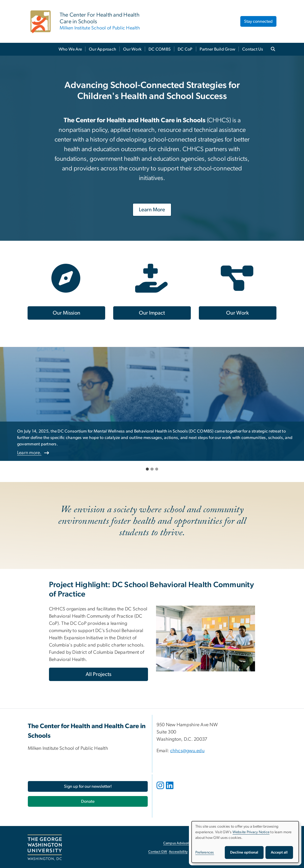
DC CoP (185, 49)
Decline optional (244, 852)
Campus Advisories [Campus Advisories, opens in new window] (178, 843)
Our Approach (102, 49)
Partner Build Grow (218, 49)
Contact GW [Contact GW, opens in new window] (158, 852)
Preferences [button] (205, 852)
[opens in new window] (161, 789)
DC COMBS (160, 49)
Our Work (132, 49)
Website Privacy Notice (251, 832)
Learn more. (29, 453)
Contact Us (253, 49)
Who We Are (70, 49)
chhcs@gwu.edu (187, 751)
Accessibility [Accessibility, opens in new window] (178, 852)
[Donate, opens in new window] (88, 801)
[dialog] (245, 842)
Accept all (279, 852)
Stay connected (258, 21)
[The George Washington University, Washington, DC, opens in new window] (45, 848)
